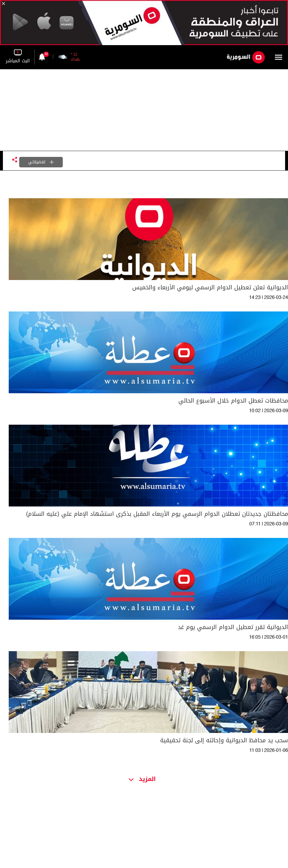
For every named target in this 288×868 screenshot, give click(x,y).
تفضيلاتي (41, 162)
